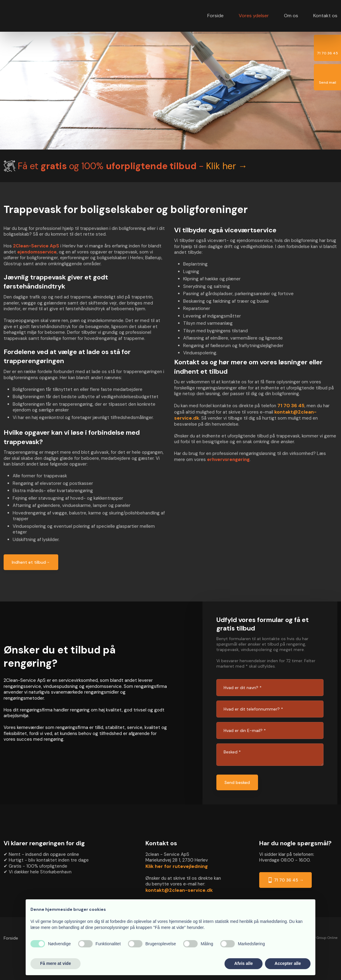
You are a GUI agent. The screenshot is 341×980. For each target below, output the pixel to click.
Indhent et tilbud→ (31, 562)
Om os (291, 16)
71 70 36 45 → (285, 880)
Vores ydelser (254, 16)
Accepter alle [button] (288, 963)
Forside (215, 16)
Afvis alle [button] (243, 963)
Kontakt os (325, 16)
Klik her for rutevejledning (177, 866)
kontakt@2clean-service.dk (179, 890)
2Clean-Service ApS (36, 246)
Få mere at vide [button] (56, 963)
